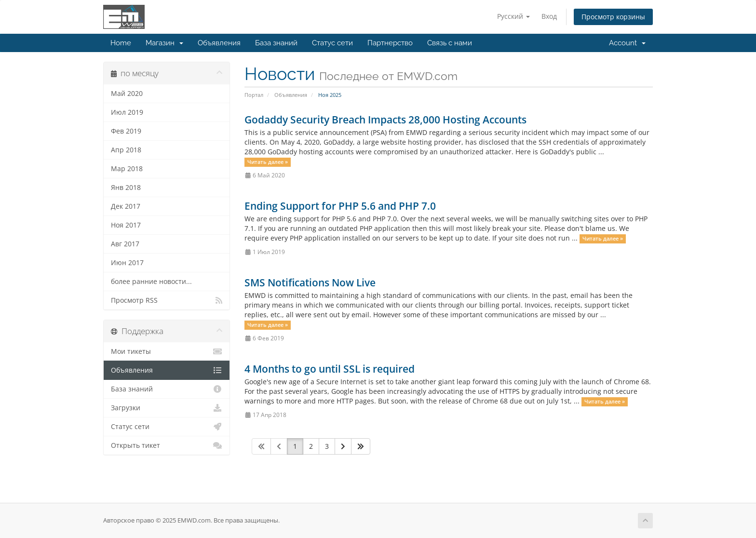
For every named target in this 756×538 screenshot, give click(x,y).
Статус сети (332, 43)
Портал (254, 95)
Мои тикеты (167, 351)
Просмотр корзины (613, 17)
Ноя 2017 (126, 225)
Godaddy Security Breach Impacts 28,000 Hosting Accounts (385, 120)
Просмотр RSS (167, 300)
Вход (549, 16)
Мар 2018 (127, 169)
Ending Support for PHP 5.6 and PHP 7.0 (340, 206)
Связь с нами (450, 43)
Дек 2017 (126, 206)
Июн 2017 (127, 263)
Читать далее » (268, 162)
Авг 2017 (125, 244)
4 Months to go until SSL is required (330, 369)
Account (627, 43)
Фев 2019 (126, 131)
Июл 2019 (127, 112)
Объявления (219, 43)
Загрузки (167, 408)
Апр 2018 (126, 150)
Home (121, 43)
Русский (513, 16)
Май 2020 (127, 94)
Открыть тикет (167, 445)
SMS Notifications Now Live (310, 282)
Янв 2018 (126, 188)
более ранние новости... (151, 282)
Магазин (164, 43)
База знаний (276, 43)
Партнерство (390, 43)
